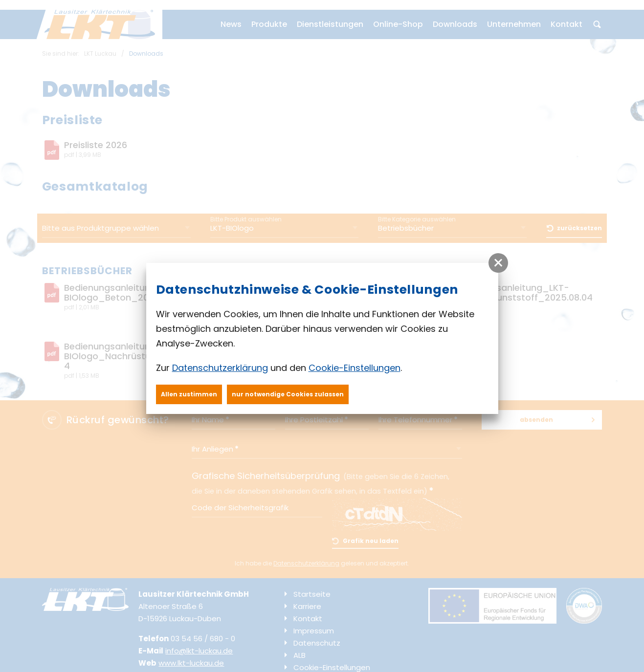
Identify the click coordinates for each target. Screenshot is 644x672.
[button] (498, 263)
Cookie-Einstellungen (355, 368)
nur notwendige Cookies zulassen (288, 394)
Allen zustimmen (189, 394)
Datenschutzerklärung (220, 368)
